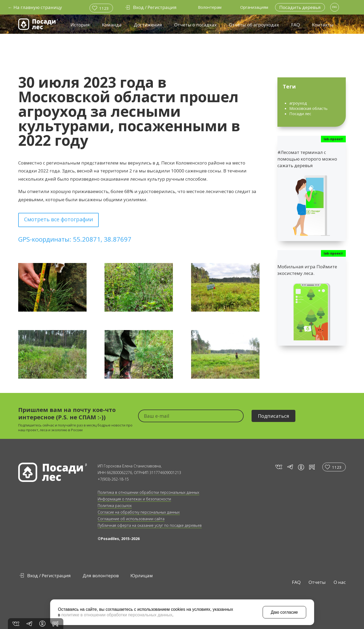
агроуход (298, 103)
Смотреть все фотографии (58, 219)
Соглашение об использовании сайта (131, 519)
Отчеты (317, 582)
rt (311, 467)
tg (290, 467)
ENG (335, 7)
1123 (104, 8)
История (80, 25)
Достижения (148, 25)
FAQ (296, 25)
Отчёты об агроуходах (254, 25)
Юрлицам (142, 576)
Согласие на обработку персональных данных (139, 512)
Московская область (308, 108)
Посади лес (300, 114)
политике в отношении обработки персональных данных (117, 615)
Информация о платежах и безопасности (134, 499)
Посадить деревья (300, 7)
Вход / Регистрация (49, 576)
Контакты (323, 25)
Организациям (254, 7)
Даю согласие (284, 612)
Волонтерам (210, 7)
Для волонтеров (101, 576)
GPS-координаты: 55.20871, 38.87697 (75, 239)
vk (278, 467)
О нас (340, 582)
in (301, 467)
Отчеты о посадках (195, 25)
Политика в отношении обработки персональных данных (148, 492)
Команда (112, 25)
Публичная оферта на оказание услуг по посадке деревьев (150, 525)
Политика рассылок (115, 506)
